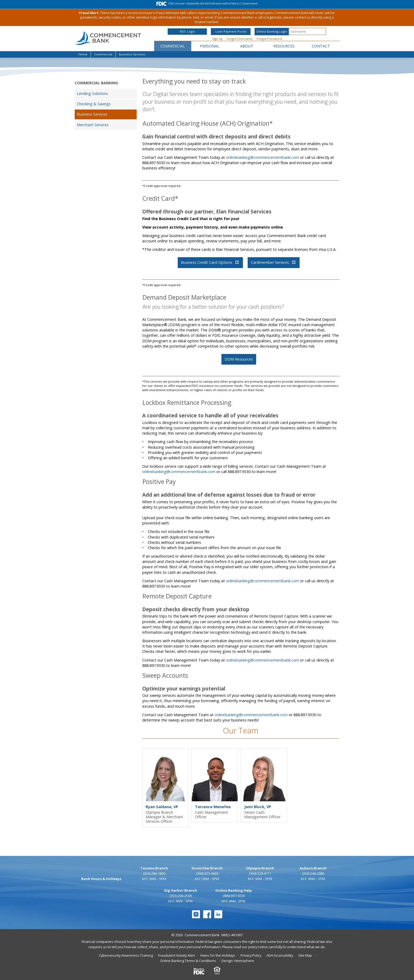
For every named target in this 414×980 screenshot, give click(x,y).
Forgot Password (269, 39)
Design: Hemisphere (238, 961)
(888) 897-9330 (234, 896)
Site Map (305, 955)
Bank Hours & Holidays (101, 879)
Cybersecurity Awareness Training (126, 955)
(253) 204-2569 (181, 896)
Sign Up (217, 39)
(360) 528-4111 (260, 873)
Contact (321, 46)
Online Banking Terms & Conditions (188, 961)
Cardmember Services (273, 262)
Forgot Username (240, 39)
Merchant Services (93, 125)
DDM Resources (239, 359)
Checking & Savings (94, 104)
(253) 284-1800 (154, 873)
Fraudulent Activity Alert (177, 955)
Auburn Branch (313, 868)
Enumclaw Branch (207, 868)
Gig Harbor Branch (181, 890)
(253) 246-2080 (313, 873)
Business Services (92, 114)
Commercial (173, 46)
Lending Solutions (92, 93)
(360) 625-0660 (207, 873)
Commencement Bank (202, 935)
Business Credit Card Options (210, 262)
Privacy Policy (251, 955)
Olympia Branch (260, 868)
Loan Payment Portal (231, 31)
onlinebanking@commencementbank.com (262, 157)
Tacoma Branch (154, 868)
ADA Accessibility (280, 955)
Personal (210, 46)
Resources (284, 46)
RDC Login (187, 31)
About (247, 46)
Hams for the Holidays (218, 955)
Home (83, 54)
